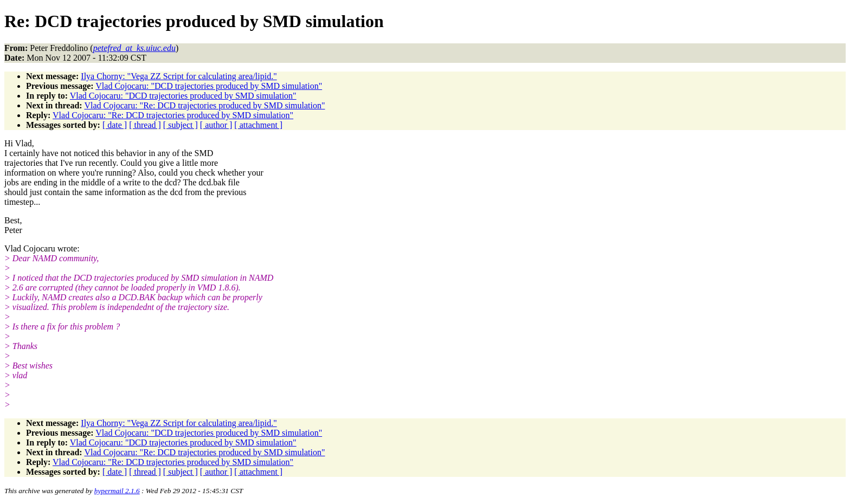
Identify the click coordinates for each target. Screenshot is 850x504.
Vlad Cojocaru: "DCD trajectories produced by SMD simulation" (209, 86)
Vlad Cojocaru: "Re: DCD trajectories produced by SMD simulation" (204, 105)
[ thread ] (145, 125)
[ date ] (115, 125)
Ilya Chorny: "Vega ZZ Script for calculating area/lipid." (179, 76)
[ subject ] (181, 125)
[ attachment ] (258, 125)
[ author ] (216, 125)
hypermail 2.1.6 (117, 491)
